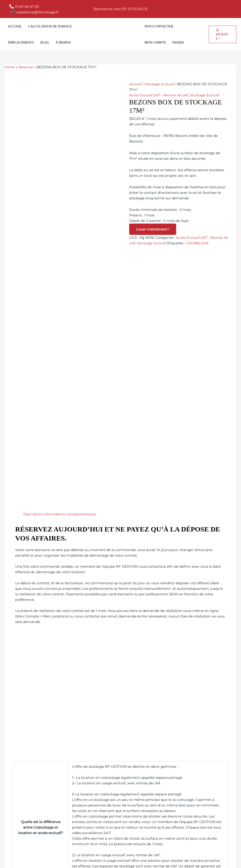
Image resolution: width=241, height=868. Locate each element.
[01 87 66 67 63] (24, 6)
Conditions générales (134, 827)
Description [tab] (33, 249)
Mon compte (155, 43)
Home (10, 67)
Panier (178, 43)
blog (45, 43)
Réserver (26, 67)
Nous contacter (159, 26)
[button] (223, 34)
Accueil (15, 26)
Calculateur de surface (50, 26)
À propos (63, 43)
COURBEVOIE (204, 243)
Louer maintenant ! (153, 229)
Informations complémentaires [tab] (71, 249)
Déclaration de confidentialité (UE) (145, 820)
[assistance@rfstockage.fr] (35, 12)
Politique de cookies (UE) (137, 799)
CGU (120, 806)
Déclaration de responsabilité (141, 813)
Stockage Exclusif (159, 84)
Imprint (122, 792)
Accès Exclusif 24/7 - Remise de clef (159, 95)
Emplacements (21, 43)
